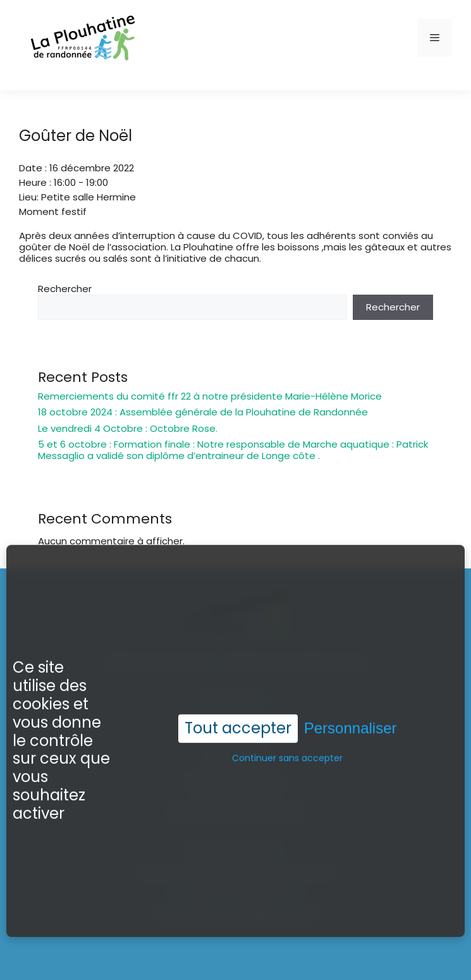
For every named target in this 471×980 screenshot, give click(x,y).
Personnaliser (351, 727)
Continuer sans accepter (287, 757)
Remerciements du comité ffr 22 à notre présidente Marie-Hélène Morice (210, 396)
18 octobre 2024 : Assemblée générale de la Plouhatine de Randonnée (203, 412)
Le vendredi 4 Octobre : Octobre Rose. (128, 428)
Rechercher (65, 289)
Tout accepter (238, 727)
